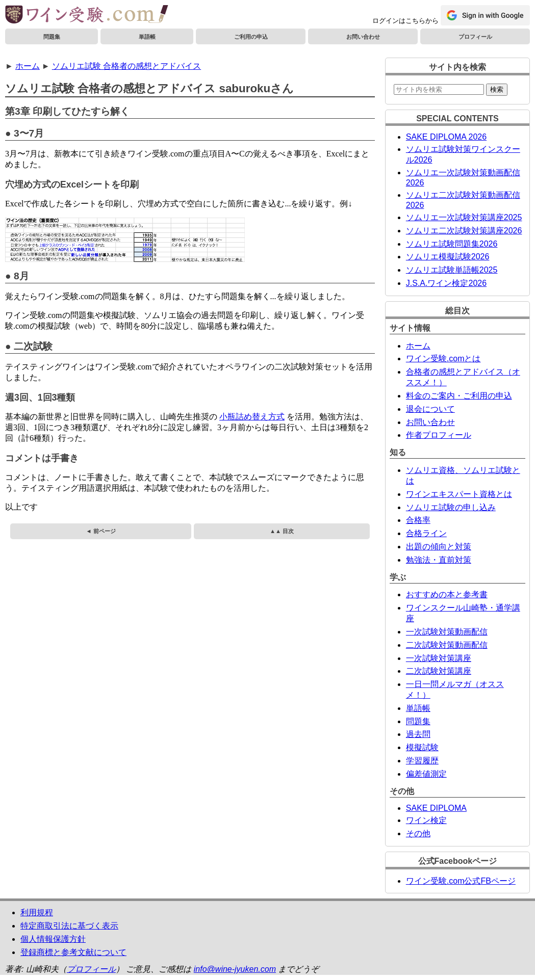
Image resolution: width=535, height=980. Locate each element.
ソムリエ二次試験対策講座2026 (464, 231)
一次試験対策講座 (439, 658)
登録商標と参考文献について (73, 952)
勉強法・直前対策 (439, 560)
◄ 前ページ (101, 531)
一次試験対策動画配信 (447, 632)
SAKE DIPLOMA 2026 (446, 137)
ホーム (28, 66)
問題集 (52, 37)
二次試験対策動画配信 (447, 645)
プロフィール (475, 37)
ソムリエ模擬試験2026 (448, 257)
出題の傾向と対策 (439, 547)
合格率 (418, 520)
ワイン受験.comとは (443, 359)
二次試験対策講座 (439, 671)
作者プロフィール (439, 435)
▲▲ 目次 (282, 531)
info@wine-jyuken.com (235, 969)
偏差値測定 (426, 774)
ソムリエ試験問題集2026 (452, 244)
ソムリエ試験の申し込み (451, 507)
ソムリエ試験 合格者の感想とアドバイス (126, 66)
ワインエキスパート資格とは (459, 494)
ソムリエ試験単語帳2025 (452, 270)
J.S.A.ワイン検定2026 (446, 283)
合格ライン (426, 533)
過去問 (418, 734)
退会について (430, 409)
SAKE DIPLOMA (436, 808)
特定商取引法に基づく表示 (69, 926)
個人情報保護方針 (53, 939)
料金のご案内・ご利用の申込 (459, 396)
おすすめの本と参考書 (447, 594)
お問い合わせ (363, 37)
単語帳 (147, 37)
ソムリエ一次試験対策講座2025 (464, 217)
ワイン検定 (426, 820)
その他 (418, 833)
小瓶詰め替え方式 (252, 417)
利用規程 (37, 912)
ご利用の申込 (251, 37)
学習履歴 (422, 761)
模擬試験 (422, 747)
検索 (497, 89)
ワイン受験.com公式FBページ (461, 881)
